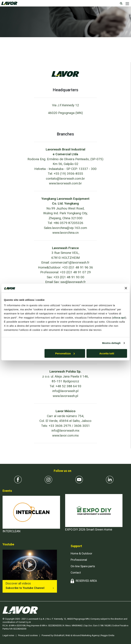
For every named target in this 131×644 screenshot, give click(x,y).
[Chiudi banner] (126, 288)
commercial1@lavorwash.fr (70, 262)
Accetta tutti (107, 353)
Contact (76, 573)
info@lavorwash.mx (65, 430)
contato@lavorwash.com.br (65, 179)
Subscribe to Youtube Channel (25, 588)
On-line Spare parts (83, 566)
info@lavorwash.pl (65, 391)
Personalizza (65, 353)
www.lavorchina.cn (65, 233)
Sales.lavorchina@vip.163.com (65, 228)
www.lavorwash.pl (65, 396)
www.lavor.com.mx (65, 435)
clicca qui (119, 317)
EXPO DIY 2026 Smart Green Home (89, 529)
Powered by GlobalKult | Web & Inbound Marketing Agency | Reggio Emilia (78, 635)
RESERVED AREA (86, 581)
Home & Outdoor (81, 553)
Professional (79, 560)
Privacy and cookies (28, 635)
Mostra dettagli (111, 343)
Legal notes (8, 635)
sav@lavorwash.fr (73, 282)
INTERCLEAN (12, 531)
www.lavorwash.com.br (65, 183)
